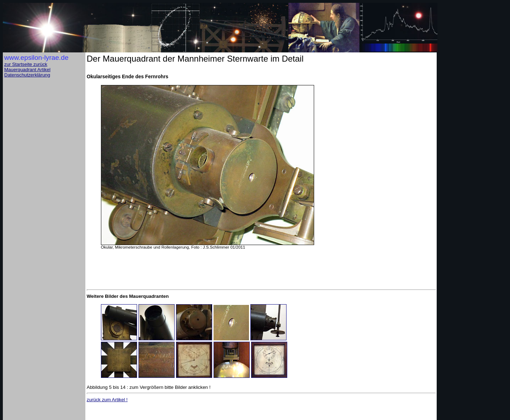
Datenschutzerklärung (27, 75)
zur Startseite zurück (26, 64)
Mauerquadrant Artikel (27, 70)
